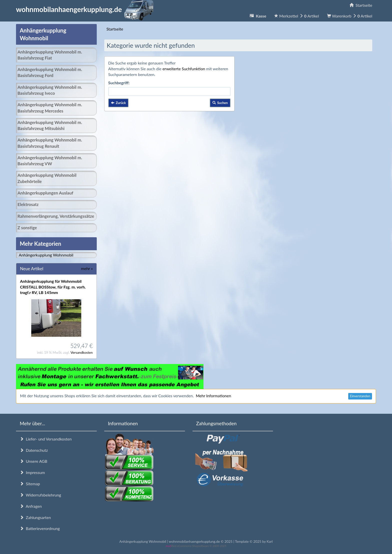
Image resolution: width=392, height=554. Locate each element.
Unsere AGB (33, 461)
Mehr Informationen (213, 396)
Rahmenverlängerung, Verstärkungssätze (56, 216)
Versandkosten (82, 352)
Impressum (32, 472)
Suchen (220, 103)
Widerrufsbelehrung (40, 495)
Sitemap (30, 484)
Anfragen (31, 506)
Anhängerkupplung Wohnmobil (46, 255)
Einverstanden (360, 396)
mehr (87, 268)
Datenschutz (34, 450)
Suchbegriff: (119, 83)
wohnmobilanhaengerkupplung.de (86, 9)
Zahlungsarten (35, 517)
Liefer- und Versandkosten (46, 439)
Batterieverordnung (40, 528)
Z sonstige (27, 228)
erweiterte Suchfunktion (184, 69)
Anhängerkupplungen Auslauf (45, 193)
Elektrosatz (28, 204)
